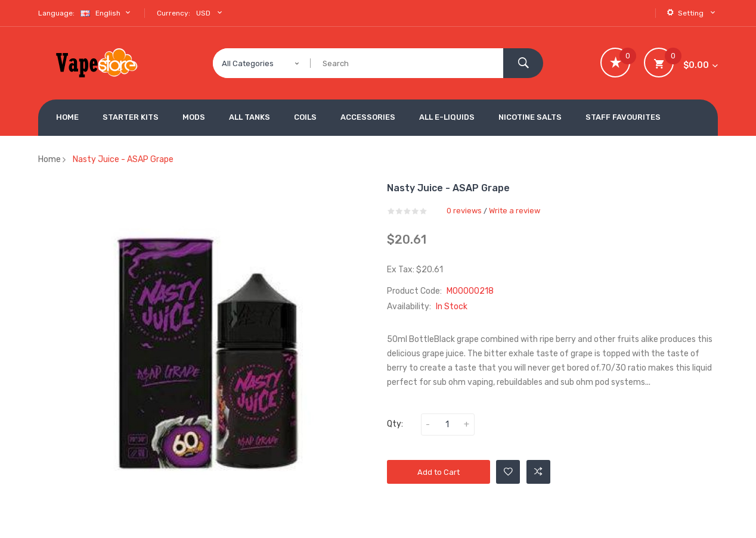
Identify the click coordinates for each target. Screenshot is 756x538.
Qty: (395, 424)
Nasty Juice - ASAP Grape (123, 159)
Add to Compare (538, 472)
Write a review (515, 211)
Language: (56, 13)
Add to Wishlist (508, 472)
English (107, 13)
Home (49, 159)
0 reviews (464, 211)
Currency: (173, 13)
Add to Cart (439, 472)
